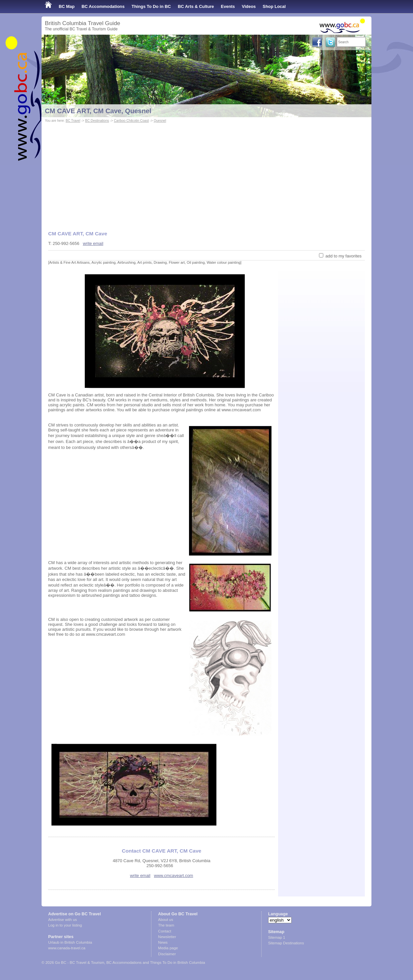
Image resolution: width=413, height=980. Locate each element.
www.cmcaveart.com (174, 876)
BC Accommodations (103, 6)
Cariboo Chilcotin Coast (131, 121)
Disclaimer (167, 954)
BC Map (67, 6)
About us (165, 920)
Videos (249, 6)
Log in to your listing (65, 925)
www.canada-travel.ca (67, 948)
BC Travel (73, 121)
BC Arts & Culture (196, 6)
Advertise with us (63, 920)
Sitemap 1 (277, 937)
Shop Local (274, 6)
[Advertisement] (206, 174)
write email (93, 243)
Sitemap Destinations (286, 943)
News (163, 942)
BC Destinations (97, 121)
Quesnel (160, 121)
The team (166, 925)
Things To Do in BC (151, 6)
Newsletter (167, 937)
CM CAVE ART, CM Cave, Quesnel (98, 111)
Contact (165, 931)
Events (228, 6)
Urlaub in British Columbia (70, 942)
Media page (168, 948)
